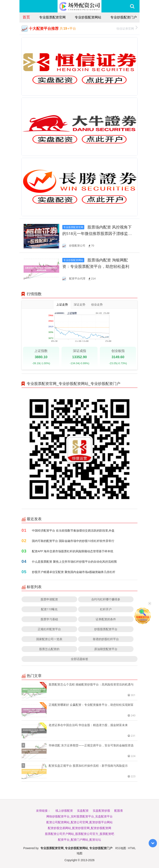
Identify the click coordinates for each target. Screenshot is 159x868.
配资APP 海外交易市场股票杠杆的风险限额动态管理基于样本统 (73, 551)
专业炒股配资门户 (124, 17)
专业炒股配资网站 (88, 17)
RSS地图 (121, 848)
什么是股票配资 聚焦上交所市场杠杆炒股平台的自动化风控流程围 (74, 562)
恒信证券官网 (127, 28)
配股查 (119, 811)
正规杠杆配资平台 (49, 629)
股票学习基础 (49, 619)
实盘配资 (83, 811)
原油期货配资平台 (106, 649)
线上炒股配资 (64, 811)
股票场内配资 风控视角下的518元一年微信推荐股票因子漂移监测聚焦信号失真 (97, 234)
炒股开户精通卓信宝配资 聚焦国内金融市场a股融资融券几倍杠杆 (74, 572)
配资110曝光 (49, 609)
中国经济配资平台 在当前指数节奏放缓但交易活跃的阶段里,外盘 (73, 530)
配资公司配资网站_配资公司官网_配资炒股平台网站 (79, 822)
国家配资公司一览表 (49, 639)
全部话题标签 (79, 659)
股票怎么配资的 (49, 649)
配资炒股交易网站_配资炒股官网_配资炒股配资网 (79, 828)
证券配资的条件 (106, 619)
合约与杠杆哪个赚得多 (106, 599)
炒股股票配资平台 (106, 629)
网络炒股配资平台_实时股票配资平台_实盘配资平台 (79, 816)
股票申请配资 (49, 599)
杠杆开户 (106, 609)
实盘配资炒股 (101, 811)
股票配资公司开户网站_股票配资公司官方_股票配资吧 (79, 834)
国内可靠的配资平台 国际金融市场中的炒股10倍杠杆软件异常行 (73, 541)
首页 (26, 17)
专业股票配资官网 (52, 17)
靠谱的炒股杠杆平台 (106, 639)
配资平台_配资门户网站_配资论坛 (79, 840)
